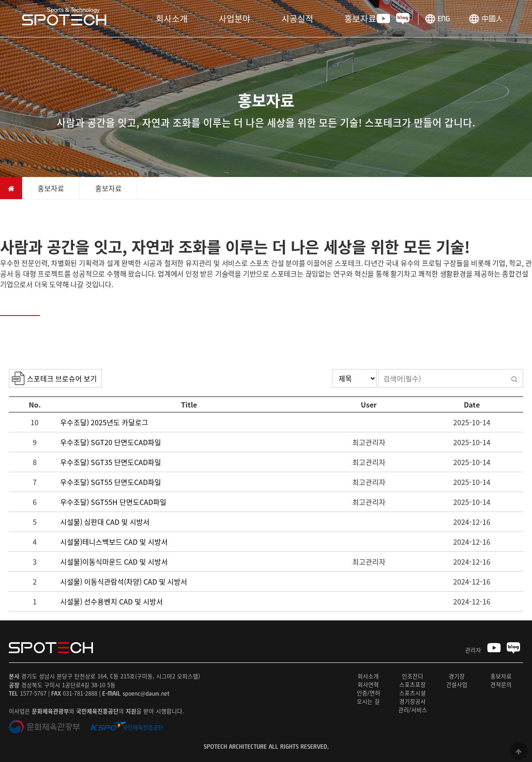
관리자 (473, 650)
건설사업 (457, 684)
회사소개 (172, 19)
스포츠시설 (412, 693)
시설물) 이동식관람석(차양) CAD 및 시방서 (124, 581)
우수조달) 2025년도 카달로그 (104, 422)
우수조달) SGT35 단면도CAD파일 (111, 462)
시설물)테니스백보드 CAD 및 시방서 (114, 542)
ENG (444, 18)
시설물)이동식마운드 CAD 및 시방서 (114, 562)
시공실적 (297, 19)
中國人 (492, 18)
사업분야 (235, 19)
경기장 (457, 676)
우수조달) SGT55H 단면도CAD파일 (113, 502)
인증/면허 (368, 693)
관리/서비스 (413, 710)
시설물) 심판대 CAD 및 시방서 (105, 522)
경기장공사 (412, 701)
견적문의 (501, 684)
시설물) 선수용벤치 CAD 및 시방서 (112, 601)
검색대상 (9, 369)
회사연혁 (368, 684)
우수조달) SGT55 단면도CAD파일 (111, 482)
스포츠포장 (412, 684)
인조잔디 (412, 676)
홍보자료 (360, 19)
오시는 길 (368, 701)
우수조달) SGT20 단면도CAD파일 (111, 442)
